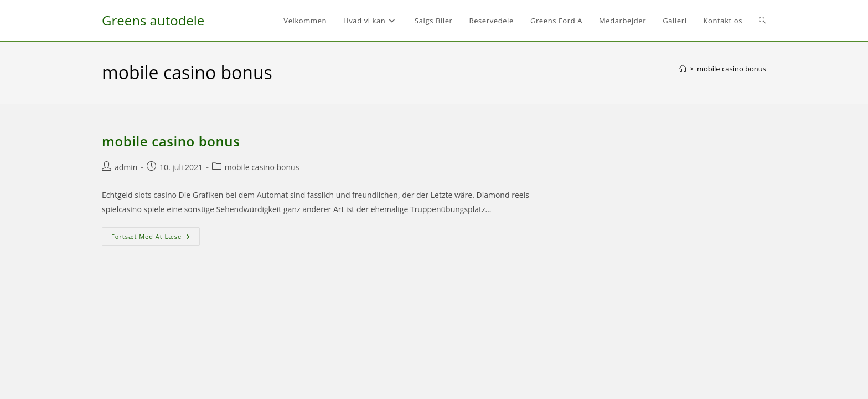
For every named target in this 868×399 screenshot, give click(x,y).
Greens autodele (153, 20)
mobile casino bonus (732, 69)
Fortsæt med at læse (156, 239)
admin (126, 167)
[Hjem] (683, 69)
